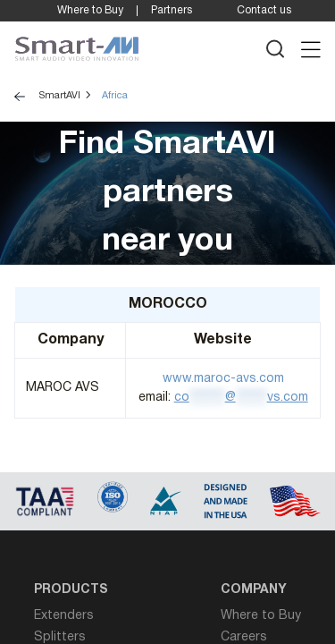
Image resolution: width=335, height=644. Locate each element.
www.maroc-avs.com (223, 379)
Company (254, 590)
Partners (172, 10)
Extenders (64, 616)
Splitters (60, 637)
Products (71, 590)
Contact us (264, 10)
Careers (244, 637)
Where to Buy (90, 10)
